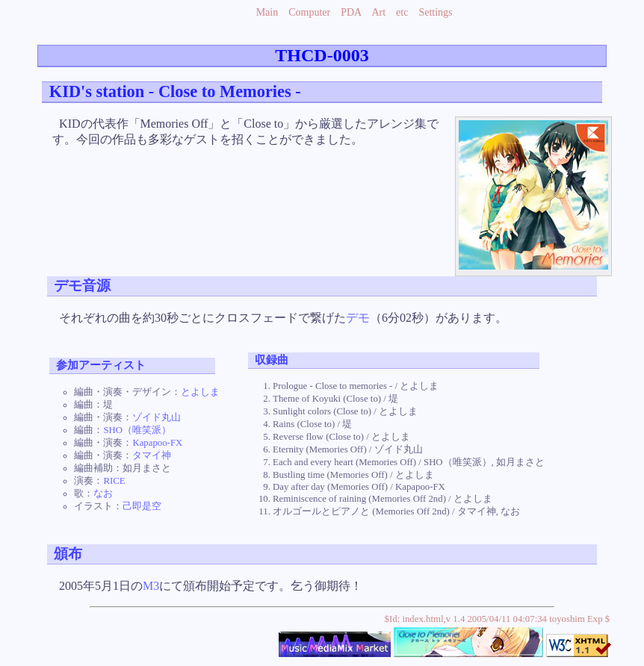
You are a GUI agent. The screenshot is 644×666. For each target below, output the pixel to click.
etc (402, 12)
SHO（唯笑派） (137, 430)
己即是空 (142, 506)
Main (267, 12)
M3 (151, 586)
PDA (351, 12)
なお (103, 494)
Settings (435, 12)
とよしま (200, 392)
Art (378, 12)
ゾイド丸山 (157, 417)
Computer (309, 12)
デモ (358, 318)
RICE (114, 481)
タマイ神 (152, 455)
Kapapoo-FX (157, 443)
